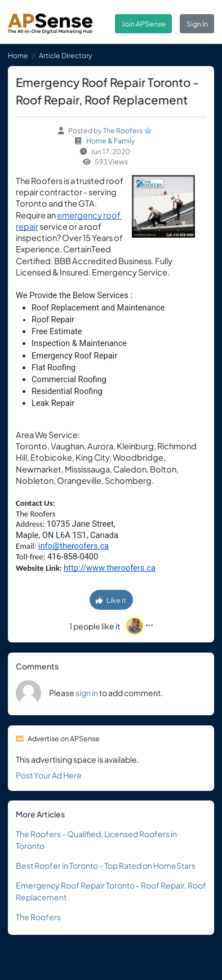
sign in (87, 693)
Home (18, 55)
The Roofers (123, 130)
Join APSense (144, 24)
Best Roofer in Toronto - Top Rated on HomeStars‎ (106, 865)
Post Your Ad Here (49, 775)
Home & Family (111, 141)
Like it (111, 600)
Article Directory (66, 55)
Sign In (197, 24)
